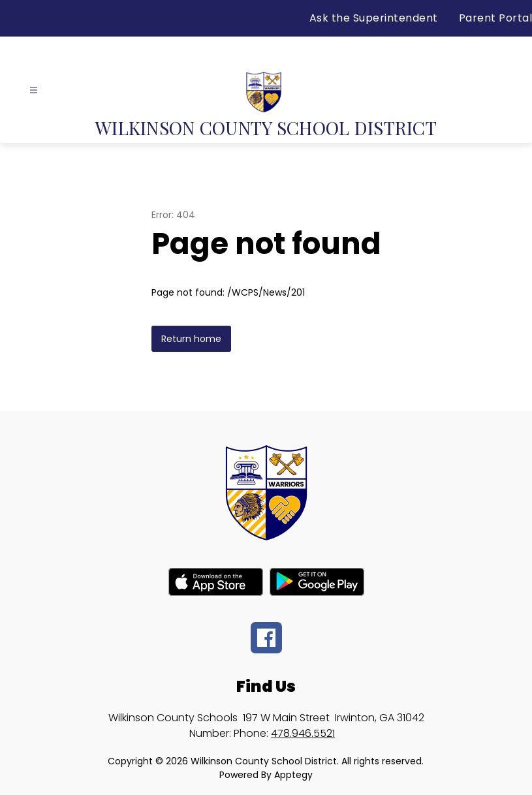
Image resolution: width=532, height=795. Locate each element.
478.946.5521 (303, 733)
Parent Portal (496, 18)
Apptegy (293, 775)
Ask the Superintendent (374, 18)
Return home (191, 339)
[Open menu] (34, 90)
